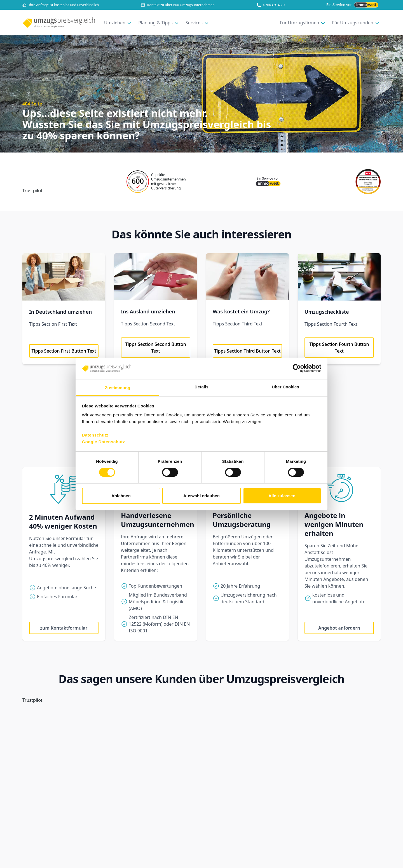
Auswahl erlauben (201, 496)
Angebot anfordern (339, 628)
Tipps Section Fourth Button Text (339, 348)
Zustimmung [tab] (118, 388)
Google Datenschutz (104, 442)
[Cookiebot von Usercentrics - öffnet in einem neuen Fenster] (297, 368)
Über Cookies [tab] (285, 387)
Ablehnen (121, 496)
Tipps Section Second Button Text (156, 348)
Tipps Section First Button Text (64, 351)
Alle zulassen (282, 496)
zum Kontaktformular (64, 628)
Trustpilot (32, 191)
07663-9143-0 (271, 5)
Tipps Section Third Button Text (247, 351)
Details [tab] (201, 387)
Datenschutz (95, 435)
